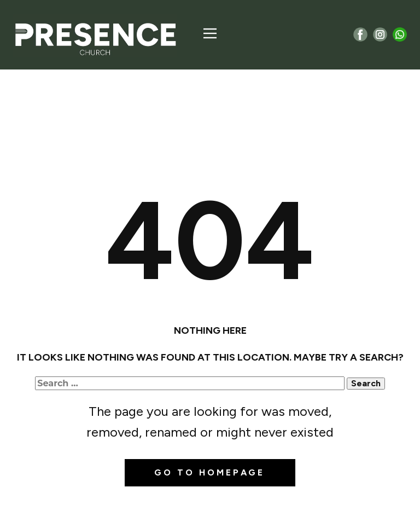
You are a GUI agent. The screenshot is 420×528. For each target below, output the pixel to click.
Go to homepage (209, 472)
